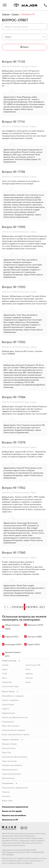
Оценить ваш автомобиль (14, 815)
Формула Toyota (9, 744)
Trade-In (6, 709)
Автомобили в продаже (13, 696)
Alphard (29, 673)
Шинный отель (9, 748)
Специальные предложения (15, 788)
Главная (6, 14)
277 (30, 607)
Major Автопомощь (11, 726)
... (10, 607)
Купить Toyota (8, 691)
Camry (5, 669)
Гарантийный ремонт (12, 774)
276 (27, 607)
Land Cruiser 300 (33, 665)
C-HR (4, 673)
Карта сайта (7, 800)
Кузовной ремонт (10, 769)
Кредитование (8, 713)
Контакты (6, 796)
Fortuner (29, 678)
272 (16, 607)
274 (22, 607)
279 (36, 607)
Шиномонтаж (8, 778)
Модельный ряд (9, 660)
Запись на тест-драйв (12, 811)
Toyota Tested (8, 704)
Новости (6, 792)
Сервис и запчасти (10, 739)
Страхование (8, 722)
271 (13, 607)
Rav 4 (4, 678)
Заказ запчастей (9, 761)
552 (41, 607)
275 (25, 607)
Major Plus (7, 752)
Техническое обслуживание (15, 757)
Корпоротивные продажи (14, 730)
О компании (8, 783)
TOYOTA (11, 833)
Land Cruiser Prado (10, 686)
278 (33, 607)
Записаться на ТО (10, 820)
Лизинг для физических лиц (15, 717)
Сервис (15, 14)
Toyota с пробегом (10, 700)
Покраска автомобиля (12, 765)
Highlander (7, 682)
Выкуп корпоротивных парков (16, 734)
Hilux (28, 669)
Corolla (5, 665)
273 (19, 607)
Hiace (28, 682)
